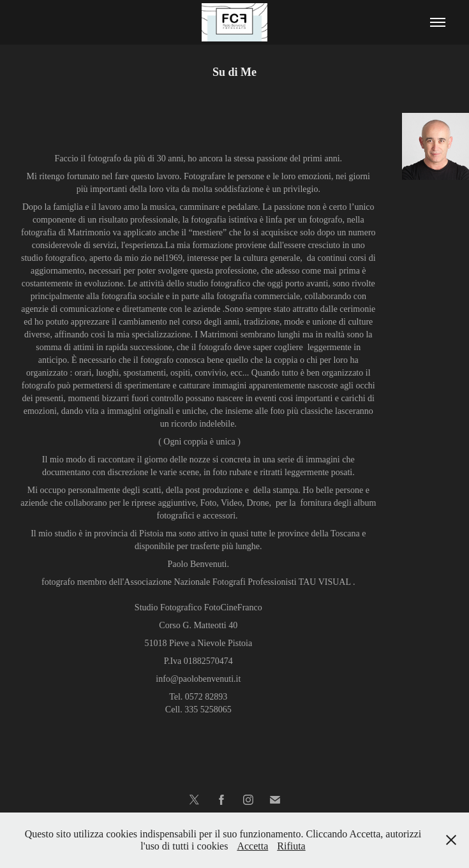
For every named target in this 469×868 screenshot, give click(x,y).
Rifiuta (291, 846)
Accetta (252, 846)
